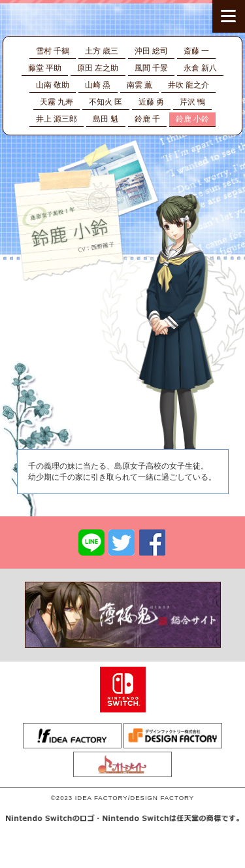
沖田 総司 (151, 51)
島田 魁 (106, 119)
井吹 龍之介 (188, 85)
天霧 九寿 (57, 102)
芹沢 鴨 (192, 102)
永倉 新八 (200, 68)
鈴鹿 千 (147, 119)
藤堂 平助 (45, 68)
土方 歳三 (102, 51)
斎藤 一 (196, 51)
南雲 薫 (139, 85)
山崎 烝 (98, 85)
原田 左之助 (98, 68)
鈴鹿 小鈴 (192, 119)
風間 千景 (151, 68)
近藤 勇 (151, 102)
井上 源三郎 (57, 119)
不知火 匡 (106, 102)
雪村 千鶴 (53, 51)
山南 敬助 (53, 85)
